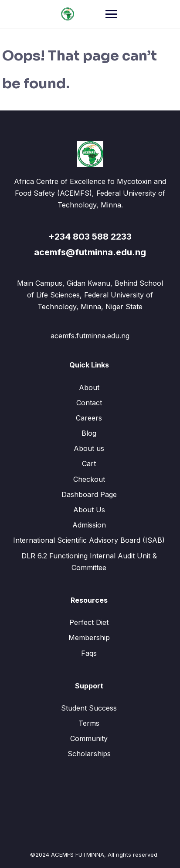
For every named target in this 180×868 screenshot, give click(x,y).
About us (89, 448)
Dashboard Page (89, 494)
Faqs (89, 653)
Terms (89, 723)
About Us (89, 510)
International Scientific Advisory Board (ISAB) (89, 540)
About (89, 387)
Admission (89, 525)
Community (89, 738)
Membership (89, 638)
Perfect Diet (89, 622)
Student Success (89, 708)
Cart (89, 464)
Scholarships (89, 754)
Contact (89, 403)
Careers (89, 418)
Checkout (89, 479)
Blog (89, 433)
